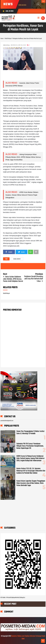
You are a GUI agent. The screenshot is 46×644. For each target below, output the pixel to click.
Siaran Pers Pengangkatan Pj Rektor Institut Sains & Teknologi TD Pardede (30, 432)
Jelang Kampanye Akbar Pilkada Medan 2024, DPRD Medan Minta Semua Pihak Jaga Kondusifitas (23, 157)
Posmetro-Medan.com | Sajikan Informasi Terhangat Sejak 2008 (28, 637)
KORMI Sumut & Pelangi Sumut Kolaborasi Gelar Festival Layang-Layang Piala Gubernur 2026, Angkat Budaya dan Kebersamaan (30, 458)
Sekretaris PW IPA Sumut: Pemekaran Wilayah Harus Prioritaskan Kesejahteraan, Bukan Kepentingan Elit (30, 446)
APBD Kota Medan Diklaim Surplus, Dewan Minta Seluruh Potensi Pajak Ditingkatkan (22, 195)
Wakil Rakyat (17, 259)
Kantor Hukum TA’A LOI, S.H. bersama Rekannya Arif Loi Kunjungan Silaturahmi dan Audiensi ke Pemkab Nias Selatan (31, 471)
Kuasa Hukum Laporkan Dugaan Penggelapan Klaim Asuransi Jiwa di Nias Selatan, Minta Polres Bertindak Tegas (31, 483)
